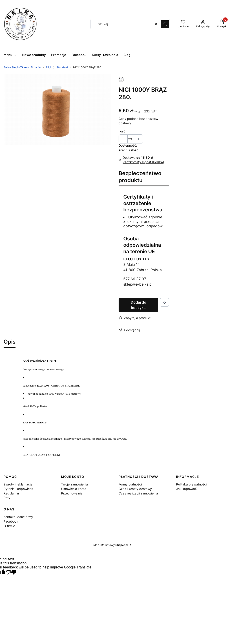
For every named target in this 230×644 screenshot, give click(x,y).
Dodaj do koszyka (138, 305)
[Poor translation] (11, 573)
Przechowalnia (72, 493)
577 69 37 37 (135, 279)
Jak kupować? (187, 489)
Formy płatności (130, 484)
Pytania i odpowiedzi (19, 489)
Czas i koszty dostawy (135, 489)
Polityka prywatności (191, 484)
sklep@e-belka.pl (138, 284)
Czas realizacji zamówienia (138, 493)
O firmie (9, 526)
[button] (165, 24)
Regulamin (11, 493)
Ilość (122, 131)
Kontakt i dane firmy (18, 517)
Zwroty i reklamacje (18, 484)
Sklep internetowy (110, 545)
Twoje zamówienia (74, 484)
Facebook (11, 521)
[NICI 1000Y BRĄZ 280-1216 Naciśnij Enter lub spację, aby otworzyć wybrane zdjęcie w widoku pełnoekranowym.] (57, 110)
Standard (62, 67)
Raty (7, 498)
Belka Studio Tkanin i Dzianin (22, 67)
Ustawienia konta (74, 489)
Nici (49, 67)
